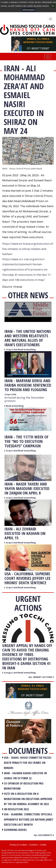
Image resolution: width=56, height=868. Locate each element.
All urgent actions (41, 677)
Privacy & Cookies (18, 845)
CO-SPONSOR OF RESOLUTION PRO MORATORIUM (24, 786)
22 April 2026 (12, 451)
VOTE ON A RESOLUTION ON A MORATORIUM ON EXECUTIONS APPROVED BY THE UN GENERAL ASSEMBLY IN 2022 (28, 799)
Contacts (33, 845)
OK (53, 6)
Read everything (27, 349)
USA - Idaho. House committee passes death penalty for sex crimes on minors (28, 763)
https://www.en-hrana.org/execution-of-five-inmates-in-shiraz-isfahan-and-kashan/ (28, 249)
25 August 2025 (11, 673)
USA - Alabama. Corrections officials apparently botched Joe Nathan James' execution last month (29, 819)
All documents (44, 835)
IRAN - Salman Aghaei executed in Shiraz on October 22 (25, 776)
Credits (43, 845)
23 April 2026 (12, 350)
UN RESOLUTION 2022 (16, 809)
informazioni (29, 10)
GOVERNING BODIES (15, 830)
